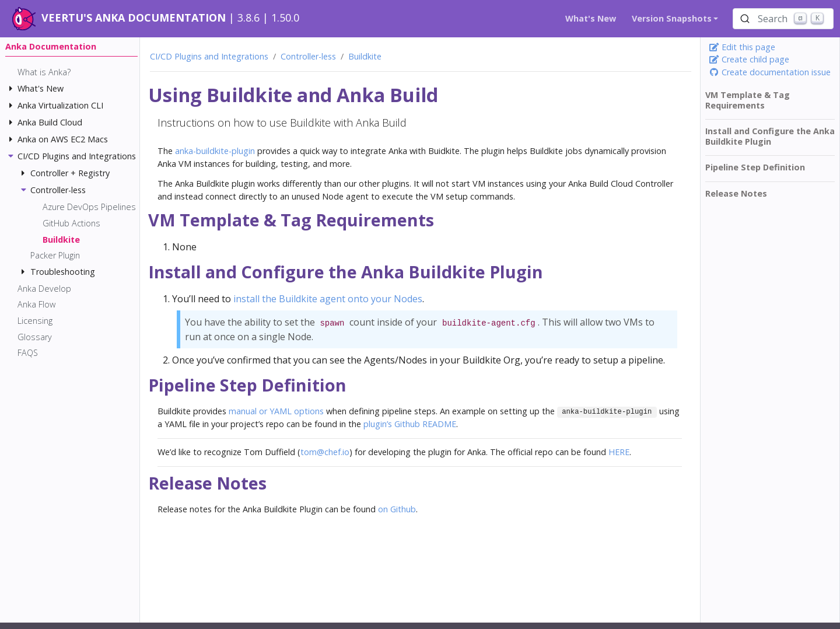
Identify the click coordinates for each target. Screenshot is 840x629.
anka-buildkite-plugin (215, 151)
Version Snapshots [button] (672, 18)
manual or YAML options (276, 411)
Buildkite (365, 56)
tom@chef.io (325, 452)
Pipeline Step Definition (755, 167)
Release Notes (736, 194)
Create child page (749, 59)
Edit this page (742, 47)
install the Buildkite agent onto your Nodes (328, 299)
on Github (397, 509)
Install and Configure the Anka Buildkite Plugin (770, 136)
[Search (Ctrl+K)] (783, 19)
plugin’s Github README (410, 424)
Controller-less (308, 56)
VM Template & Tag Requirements (748, 100)
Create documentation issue (770, 72)
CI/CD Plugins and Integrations (209, 56)
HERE (619, 452)
